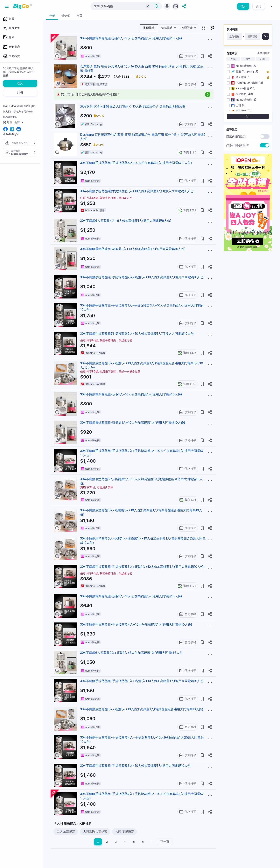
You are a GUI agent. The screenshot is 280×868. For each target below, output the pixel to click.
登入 (243, 6)
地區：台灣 (14, 122)
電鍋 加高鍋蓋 (66, 831)
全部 (233, 59)
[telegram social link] (12, 129)
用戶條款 (28, 111)
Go (266, 36)
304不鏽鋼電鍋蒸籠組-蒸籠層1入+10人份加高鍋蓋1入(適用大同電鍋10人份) (133, 423)
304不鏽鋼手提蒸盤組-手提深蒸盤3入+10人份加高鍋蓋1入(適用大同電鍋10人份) (136, 766)
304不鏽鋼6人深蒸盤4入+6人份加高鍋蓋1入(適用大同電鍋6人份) (126, 221)
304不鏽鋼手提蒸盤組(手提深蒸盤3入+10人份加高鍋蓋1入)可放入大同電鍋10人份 (137, 191)
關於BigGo (30, 106)
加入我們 (8, 111)
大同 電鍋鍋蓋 (124, 831)
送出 (248, 116)
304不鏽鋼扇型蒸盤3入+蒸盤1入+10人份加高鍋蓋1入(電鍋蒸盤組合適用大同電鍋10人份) (142, 709)
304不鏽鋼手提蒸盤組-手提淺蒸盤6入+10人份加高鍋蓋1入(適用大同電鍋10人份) (136, 163)
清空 (248, 59)
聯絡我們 (18, 111)
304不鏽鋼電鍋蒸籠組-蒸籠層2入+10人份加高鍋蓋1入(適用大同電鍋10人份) (133, 249)
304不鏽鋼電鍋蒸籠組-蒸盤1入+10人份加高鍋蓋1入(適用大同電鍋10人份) (131, 38)
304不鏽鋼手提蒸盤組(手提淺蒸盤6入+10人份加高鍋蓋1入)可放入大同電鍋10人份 (137, 334)
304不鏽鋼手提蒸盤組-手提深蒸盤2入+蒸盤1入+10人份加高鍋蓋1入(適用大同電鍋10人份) (142, 277)
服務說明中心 (10, 117)
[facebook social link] (5, 129)
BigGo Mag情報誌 (13, 106)
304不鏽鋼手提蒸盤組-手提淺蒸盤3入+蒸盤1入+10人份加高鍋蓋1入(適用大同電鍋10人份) (142, 567)
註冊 (259, 6)
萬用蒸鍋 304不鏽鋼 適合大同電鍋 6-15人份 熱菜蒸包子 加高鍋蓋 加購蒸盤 (133, 106)
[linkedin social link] (19, 129)
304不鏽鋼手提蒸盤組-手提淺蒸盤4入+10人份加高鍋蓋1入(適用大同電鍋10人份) (136, 624)
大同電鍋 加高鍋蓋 (95, 831)
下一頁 (165, 842)
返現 (262, 59)
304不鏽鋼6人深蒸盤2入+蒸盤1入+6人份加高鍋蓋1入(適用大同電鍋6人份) (132, 653)
